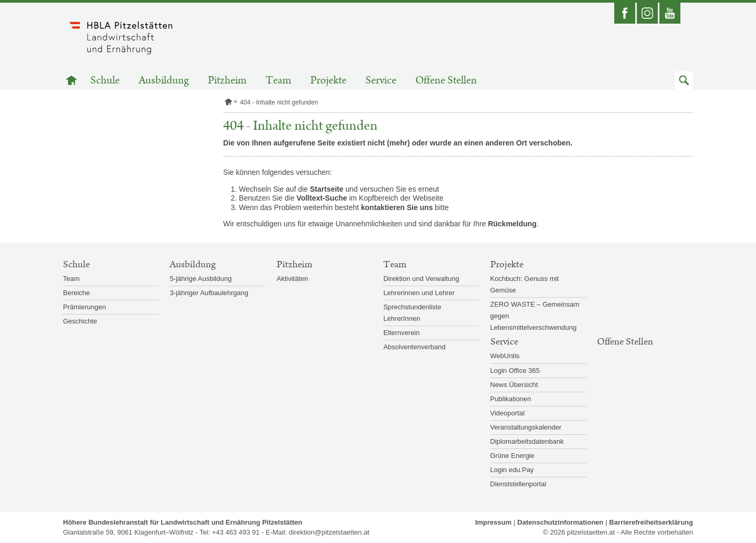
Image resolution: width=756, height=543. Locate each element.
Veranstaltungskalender (526, 427)
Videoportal (508, 413)
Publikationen (511, 399)
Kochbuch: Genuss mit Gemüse (525, 284)
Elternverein (401, 333)
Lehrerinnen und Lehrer (419, 293)
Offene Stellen (446, 81)
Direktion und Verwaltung (421, 279)
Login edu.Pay (512, 470)
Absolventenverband (414, 347)
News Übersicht (514, 385)
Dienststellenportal (518, 484)
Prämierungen (85, 307)
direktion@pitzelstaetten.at (329, 532)
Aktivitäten (292, 279)
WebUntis (505, 356)
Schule (105, 81)
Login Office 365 (515, 370)
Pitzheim (227, 81)
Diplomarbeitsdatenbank (527, 441)
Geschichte (80, 321)
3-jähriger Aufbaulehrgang (209, 293)
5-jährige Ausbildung (201, 279)
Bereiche (76, 293)
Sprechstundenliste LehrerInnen (412, 313)
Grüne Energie (513, 456)
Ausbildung (164, 81)
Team (279, 81)
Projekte (328, 81)
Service (381, 81)
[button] (684, 81)
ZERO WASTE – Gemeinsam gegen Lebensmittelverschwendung (535, 316)
